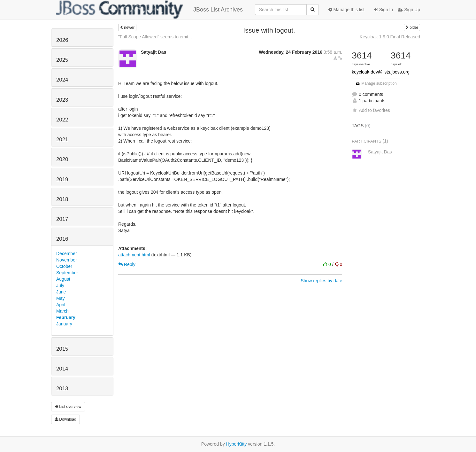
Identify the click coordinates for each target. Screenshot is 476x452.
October (64, 266)
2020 (62, 159)
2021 (62, 140)
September (67, 273)
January (64, 324)
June (61, 292)
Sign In (384, 10)
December (67, 253)
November (67, 260)
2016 (62, 239)
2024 (62, 80)
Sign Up (409, 10)
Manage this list (346, 10)
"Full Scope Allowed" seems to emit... (155, 37)
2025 (62, 60)
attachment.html (134, 255)
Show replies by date (321, 281)
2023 (62, 100)
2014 (62, 369)
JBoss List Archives (149, 10)
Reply (127, 264)
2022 (62, 120)
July (60, 285)
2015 (62, 349)
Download (65, 419)
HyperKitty (237, 444)
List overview (68, 407)
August (63, 279)
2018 (62, 199)
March (62, 311)
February (66, 317)
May (60, 298)
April (61, 305)
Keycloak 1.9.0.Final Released (390, 37)
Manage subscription (376, 83)
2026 (62, 40)
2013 (62, 389)
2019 (62, 179)
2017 (62, 219)
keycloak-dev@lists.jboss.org (381, 72)
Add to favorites (371, 110)
